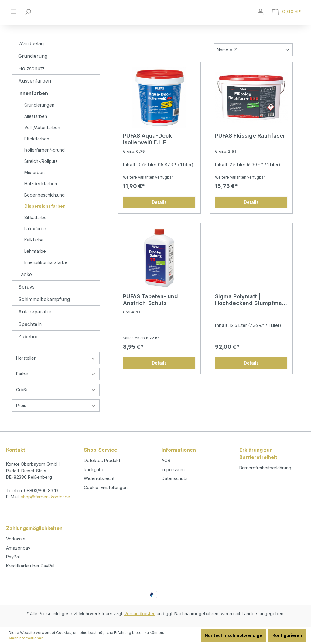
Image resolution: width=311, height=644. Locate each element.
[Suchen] (28, 17)
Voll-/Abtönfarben (42, 139)
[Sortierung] (253, 61)
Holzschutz (31, 80)
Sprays (26, 298)
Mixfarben (34, 184)
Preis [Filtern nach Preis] (56, 417)
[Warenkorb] (286, 17)
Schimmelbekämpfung (44, 310)
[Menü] (13, 17)
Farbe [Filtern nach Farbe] (56, 385)
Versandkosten (140, 613)
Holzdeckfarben (41, 195)
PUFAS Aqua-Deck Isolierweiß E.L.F (147, 150)
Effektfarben (37, 150)
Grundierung (33, 67)
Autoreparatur (35, 323)
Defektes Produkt (102, 460)
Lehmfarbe (35, 262)
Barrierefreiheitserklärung (265, 468)
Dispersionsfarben (45, 217)
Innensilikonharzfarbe (46, 274)
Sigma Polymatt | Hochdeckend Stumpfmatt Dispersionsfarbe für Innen (251, 311)
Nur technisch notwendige (233, 635)
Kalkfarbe (34, 251)
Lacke (25, 286)
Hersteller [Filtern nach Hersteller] (56, 369)
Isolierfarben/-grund (44, 161)
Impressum (173, 469)
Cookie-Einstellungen (106, 487)
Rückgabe (94, 469)
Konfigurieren (287, 635)
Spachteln (30, 335)
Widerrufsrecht (99, 478)
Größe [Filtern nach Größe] (56, 401)
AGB (166, 460)
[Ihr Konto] (261, 17)
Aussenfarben (35, 92)
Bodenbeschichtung (44, 206)
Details (159, 213)
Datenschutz (174, 478)
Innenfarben (33, 104)
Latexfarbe (35, 240)
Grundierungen (39, 116)
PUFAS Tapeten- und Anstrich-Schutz (150, 311)
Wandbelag (31, 55)
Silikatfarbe (36, 229)
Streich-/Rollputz (41, 172)
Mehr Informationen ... (28, 638)
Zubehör (28, 348)
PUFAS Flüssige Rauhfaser (250, 147)
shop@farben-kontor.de (45, 497)
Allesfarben (36, 127)
